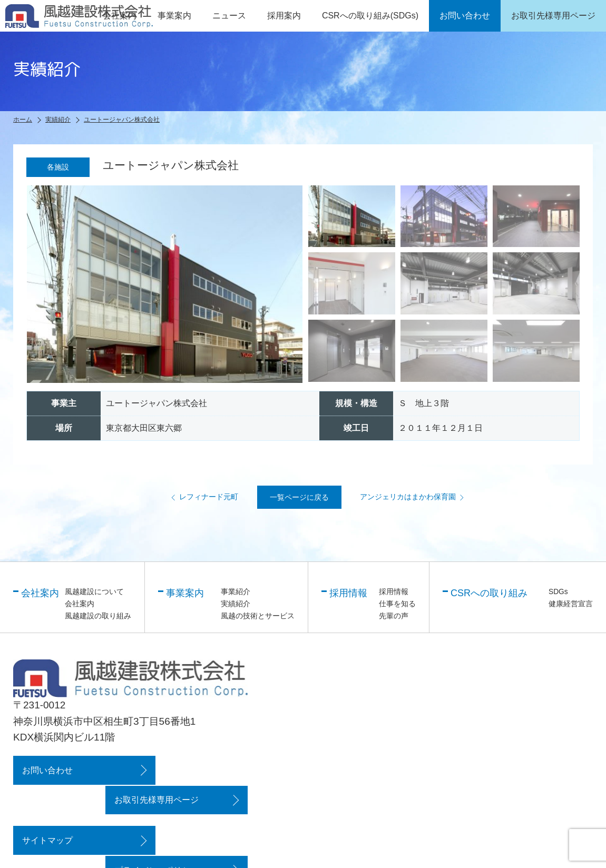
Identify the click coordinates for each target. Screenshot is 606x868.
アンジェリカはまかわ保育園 (414, 497)
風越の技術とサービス (258, 616)
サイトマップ (46, 810)
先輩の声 (394, 616)
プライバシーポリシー (183, 810)
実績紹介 (236, 604)
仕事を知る (397, 604)
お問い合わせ (46, 770)
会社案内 (80, 604)
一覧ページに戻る (299, 498)
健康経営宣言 (571, 604)
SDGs (558, 592)
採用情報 (394, 592)
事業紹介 (236, 592)
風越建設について (94, 592)
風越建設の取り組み (98, 616)
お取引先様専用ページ (183, 770)
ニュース (229, 16)
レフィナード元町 (202, 497)
